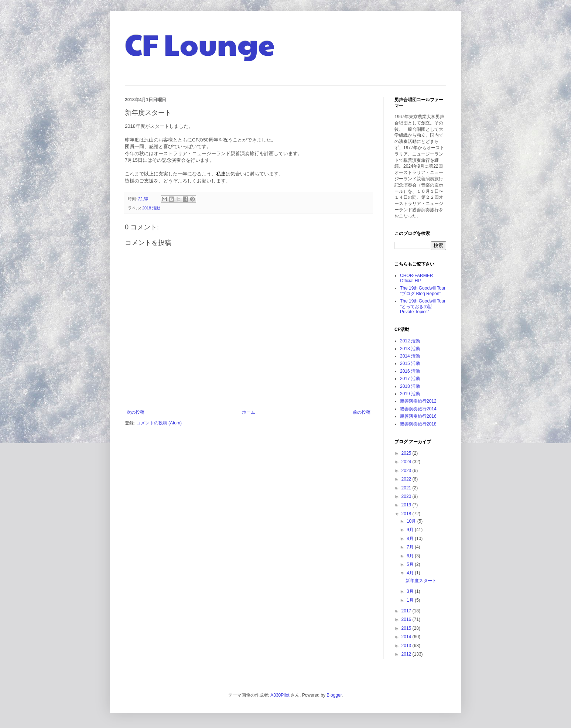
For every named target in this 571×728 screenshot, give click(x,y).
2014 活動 (410, 356)
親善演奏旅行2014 (418, 409)
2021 (407, 488)
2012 (407, 654)
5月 (411, 564)
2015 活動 (410, 363)
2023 (407, 471)
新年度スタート (421, 581)
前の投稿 (362, 412)
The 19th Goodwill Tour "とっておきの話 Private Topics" (423, 306)
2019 (407, 505)
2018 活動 (151, 208)
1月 (411, 600)
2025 (407, 453)
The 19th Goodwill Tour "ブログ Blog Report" (423, 291)
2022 (407, 479)
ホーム (249, 412)
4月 (411, 573)
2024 (407, 462)
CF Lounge (200, 44)
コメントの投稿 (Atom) (159, 423)
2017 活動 (410, 379)
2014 (407, 637)
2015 (407, 628)
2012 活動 (410, 341)
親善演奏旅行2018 (418, 424)
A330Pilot (280, 695)
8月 (411, 539)
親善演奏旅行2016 (418, 416)
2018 (407, 514)
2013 (407, 646)
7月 (411, 547)
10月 (412, 521)
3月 (411, 591)
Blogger (334, 695)
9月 (411, 530)
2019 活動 (410, 394)
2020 (407, 496)
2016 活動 (410, 371)
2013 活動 (410, 349)
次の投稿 (136, 412)
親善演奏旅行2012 (418, 401)
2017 (407, 611)
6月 (411, 556)
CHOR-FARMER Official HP (416, 278)
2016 (407, 619)
